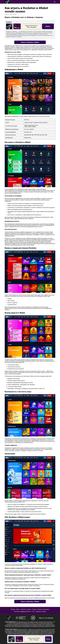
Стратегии (23, 609)
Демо (18, 609)
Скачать (29, 609)
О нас (33, 612)
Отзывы (34, 609)
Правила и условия (41, 612)
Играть (48, 26)
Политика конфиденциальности (22, 612)
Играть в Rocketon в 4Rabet (30, 42)
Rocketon (7, 14)
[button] (55, 2)
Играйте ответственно (43, 609)
